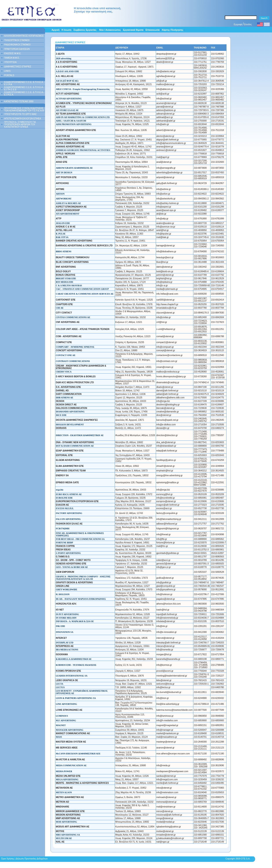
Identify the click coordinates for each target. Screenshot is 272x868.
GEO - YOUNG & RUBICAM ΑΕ (72, 567)
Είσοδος (248, 24)
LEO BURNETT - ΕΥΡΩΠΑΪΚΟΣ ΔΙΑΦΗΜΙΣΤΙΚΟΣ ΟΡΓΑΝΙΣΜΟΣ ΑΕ (82, 692)
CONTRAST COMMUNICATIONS (73, 361)
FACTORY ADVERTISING (69, 513)
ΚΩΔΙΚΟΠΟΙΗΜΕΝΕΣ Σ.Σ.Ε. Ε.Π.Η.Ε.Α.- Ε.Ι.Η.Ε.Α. (24, 93)
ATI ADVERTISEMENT (68, 214)
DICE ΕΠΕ (61, 415)
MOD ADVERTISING (66, 822)
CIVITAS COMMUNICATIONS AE (73, 317)
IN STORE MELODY (66, 618)
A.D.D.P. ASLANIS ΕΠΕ (67, 71)
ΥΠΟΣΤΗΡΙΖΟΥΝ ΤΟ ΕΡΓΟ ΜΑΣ (20, 114)
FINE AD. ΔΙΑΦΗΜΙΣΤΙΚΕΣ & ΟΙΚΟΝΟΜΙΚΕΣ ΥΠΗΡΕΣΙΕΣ (80, 534)
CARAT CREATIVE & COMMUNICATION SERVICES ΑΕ (85, 294)
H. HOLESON (63, 594)
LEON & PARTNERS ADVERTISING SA (76, 698)
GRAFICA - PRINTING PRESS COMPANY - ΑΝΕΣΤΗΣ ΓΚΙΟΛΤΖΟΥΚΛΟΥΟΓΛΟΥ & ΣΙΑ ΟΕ (83, 578)
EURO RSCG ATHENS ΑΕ (69, 494)
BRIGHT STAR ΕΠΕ (66, 278)
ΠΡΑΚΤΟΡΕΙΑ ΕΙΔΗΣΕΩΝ (17, 49)
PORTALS (9, 75)
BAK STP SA (62, 237)
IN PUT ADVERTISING (67, 614)
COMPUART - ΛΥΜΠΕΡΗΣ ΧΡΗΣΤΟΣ (75, 347)
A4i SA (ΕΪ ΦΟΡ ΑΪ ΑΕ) (67, 81)
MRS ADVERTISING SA (68, 835)
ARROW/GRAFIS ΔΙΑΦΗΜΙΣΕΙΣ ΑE (74, 168)
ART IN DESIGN (64, 173)
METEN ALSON (64, 792)
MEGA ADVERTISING (67, 779)
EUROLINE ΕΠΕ (64, 498)
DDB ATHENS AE (64, 398)
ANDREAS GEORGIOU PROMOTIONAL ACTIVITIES (83, 150)
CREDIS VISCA (64, 372)
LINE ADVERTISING (66, 704)
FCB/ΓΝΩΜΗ (63, 529)
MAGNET (61, 725)
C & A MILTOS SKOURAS (69, 285)
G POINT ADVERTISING (68, 553)
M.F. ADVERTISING (66, 720)
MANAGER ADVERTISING (70, 730)
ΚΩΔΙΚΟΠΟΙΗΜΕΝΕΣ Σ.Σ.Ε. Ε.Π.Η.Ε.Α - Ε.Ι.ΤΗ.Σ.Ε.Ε (24, 88)
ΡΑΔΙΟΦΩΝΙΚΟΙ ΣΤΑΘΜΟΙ (17, 45)
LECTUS (60, 687)
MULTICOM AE (64, 838)
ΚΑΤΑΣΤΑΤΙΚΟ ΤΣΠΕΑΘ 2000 (19, 101)
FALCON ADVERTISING (68, 519)
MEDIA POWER (64, 771)
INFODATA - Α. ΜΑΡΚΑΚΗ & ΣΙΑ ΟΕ (75, 621)
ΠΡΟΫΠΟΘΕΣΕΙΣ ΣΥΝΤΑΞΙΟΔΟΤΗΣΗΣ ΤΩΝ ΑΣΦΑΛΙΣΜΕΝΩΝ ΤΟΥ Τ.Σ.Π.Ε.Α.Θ (24, 109)
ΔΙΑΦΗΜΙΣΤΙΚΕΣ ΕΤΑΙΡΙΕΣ (18, 67)
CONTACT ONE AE (66, 355)
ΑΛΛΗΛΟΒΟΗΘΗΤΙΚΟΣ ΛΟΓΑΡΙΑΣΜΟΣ (24, 36)
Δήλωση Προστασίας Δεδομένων (32, 859)
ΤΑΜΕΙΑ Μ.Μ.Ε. (12, 58)
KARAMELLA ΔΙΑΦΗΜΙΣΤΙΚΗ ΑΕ (74, 659)
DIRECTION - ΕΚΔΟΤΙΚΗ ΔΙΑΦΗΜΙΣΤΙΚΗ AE (80, 435)
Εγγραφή (238, 24)
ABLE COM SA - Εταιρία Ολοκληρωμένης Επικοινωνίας (83, 89)
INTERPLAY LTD (65, 643)
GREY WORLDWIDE (67, 590)
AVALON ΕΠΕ (63, 223)
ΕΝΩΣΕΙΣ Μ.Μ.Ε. (13, 53)
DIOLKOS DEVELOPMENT (70, 425)
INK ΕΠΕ (61, 626)
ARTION (60, 194)
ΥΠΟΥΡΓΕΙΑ (10, 62)
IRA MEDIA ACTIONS (67, 650)
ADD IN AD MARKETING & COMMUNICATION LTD (83, 117)
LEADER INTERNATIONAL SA (72, 676)
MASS (59, 737)
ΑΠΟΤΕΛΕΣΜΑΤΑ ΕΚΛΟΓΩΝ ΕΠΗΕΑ (23, 119)
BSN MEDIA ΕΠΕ (64, 282)
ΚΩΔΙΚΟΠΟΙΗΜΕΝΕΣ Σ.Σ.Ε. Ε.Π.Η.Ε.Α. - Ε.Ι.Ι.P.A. (24, 83)
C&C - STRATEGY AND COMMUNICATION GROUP (82, 289)
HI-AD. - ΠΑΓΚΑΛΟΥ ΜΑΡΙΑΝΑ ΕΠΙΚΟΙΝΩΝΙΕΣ (81, 599)
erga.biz (60, 490)
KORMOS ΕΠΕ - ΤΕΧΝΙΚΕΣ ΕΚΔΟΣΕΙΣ (76, 665)
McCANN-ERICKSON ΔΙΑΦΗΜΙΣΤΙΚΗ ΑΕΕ (78, 754)
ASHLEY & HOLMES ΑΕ (68, 203)
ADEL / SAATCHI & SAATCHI (71, 121)
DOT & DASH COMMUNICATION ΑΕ (75, 446)
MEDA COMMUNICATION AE (71, 765)
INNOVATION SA (64, 632)
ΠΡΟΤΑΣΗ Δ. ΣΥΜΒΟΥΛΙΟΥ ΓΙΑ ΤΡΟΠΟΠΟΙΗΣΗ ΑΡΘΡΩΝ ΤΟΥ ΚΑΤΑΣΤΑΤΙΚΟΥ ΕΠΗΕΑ (20, 124)
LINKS (7, 71)
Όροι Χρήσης (8, 859)
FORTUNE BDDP (64, 543)
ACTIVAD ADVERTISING (69, 99)
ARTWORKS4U (64, 199)
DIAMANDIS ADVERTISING (70, 412)
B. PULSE (61, 234)
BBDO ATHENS (64, 251)
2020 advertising (63, 58)
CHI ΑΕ (60, 308)
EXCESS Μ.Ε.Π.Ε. (65, 508)
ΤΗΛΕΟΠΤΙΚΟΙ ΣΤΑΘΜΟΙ (17, 40)
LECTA (60, 684)
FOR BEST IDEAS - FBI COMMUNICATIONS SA (80, 539)
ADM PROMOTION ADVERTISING (74, 124)
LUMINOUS (62, 716)
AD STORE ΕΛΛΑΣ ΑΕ (67, 110)
